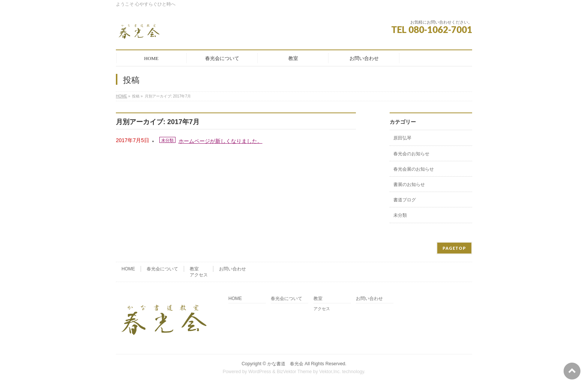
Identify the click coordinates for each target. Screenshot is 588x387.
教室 (194, 269)
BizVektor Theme (294, 372)
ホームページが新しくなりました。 (220, 141)
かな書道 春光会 (285, 364)
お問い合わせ (232, 269)
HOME (121, 96)
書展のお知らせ (409, 184)
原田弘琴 (402, 138)
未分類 (167, 140)
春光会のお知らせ (411, 154)
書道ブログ (405, 200)
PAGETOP (454, 248)
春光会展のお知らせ (414, 169)
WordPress (260, 372)
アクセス (199, 275)
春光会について (162, 269)
